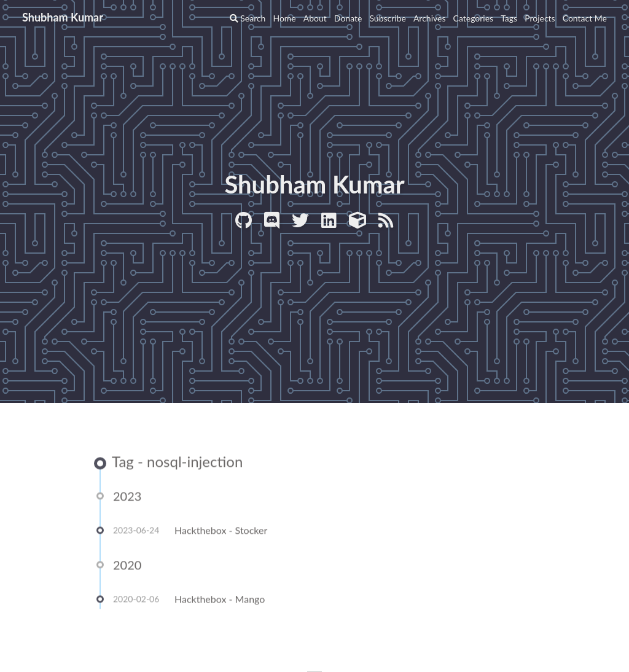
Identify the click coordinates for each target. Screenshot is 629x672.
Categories (474, 18)
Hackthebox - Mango (220, 600)
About (315, 18)
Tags (509, 18)
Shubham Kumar (63, 17)
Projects (540, 18)
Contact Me (585, 18)
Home (284, 18)
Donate (348, 18)
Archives (430, 18)
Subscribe (388, 18)
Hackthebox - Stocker (221, 531)
